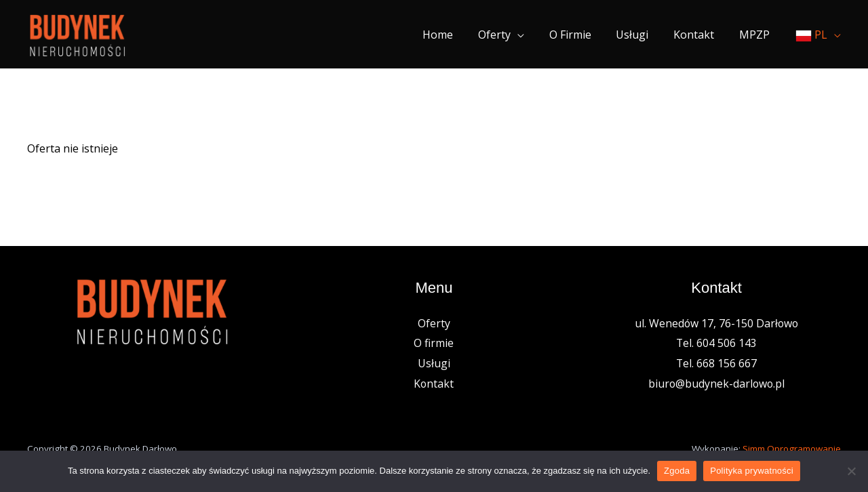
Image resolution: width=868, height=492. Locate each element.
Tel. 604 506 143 (717, 343)
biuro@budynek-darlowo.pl (717, 384)
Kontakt (698, 35)
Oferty (509, 35)
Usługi (640, 35)
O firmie (581, 35)
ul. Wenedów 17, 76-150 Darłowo (717, 323)
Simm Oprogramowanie (792, 449)
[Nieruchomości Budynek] (77, 33)
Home (455, 35)
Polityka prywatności (752, 471)
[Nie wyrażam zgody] (851, 471)
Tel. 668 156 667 (717, 363)
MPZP (756, 35)
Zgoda (677, 471)
